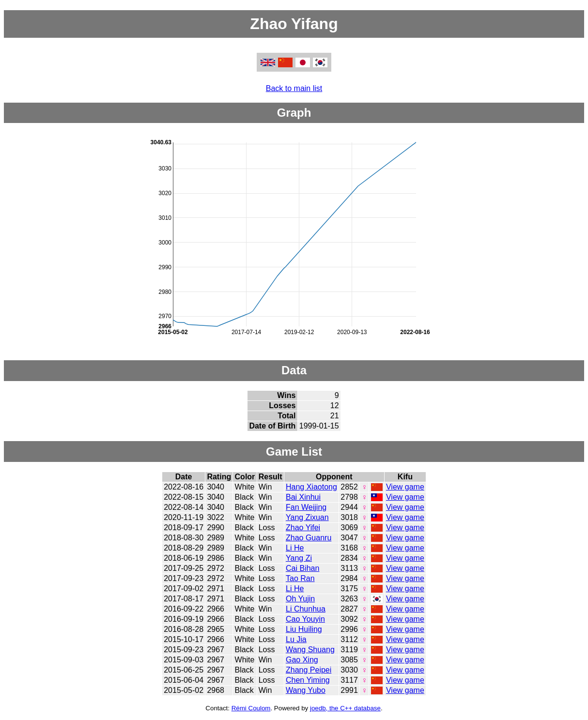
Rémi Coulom (251, 708)
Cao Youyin (305, 619)
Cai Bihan (302, 568)
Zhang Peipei (309, 670)
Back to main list (294, 88)
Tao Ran (300, 578)
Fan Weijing (306, 507)
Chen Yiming (308, 680)
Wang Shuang (310, 650)
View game (405, 487)
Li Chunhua (306, 609)
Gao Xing (302, 660)
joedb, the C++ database (345, 708)
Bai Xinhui (303, 497)
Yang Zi (299, 558)
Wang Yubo (306, 690)
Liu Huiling (304, 629)
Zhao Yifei (303, 528)
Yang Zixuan (307, 517)
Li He (295, 548)
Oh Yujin (300, 599)
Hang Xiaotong (311, 487)
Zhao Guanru (309, 538)
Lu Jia (296, 639)
